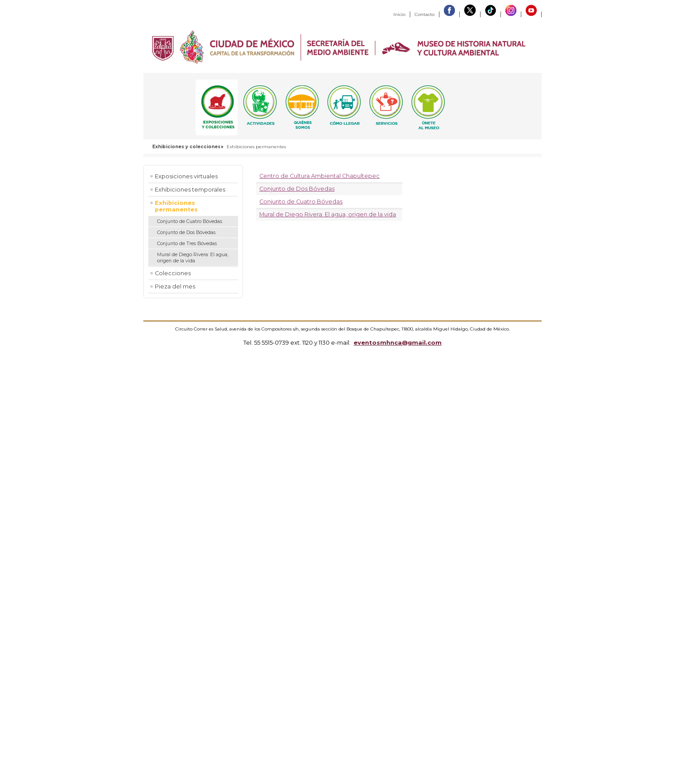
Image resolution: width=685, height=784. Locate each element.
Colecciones (173, 273)
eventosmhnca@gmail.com (398, 342)
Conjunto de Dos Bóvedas (186, 232)
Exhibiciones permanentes (176, 206)
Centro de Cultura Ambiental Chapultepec (319, 176)
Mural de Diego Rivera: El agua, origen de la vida (193, 257)
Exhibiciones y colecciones (186, 147)
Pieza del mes (175, 286)
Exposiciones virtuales (186, 176)
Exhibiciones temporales (190, 190)
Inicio (399, 14)
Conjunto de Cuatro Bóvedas (190, 221)
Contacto (425, 14)
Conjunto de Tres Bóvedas (187, 243)
